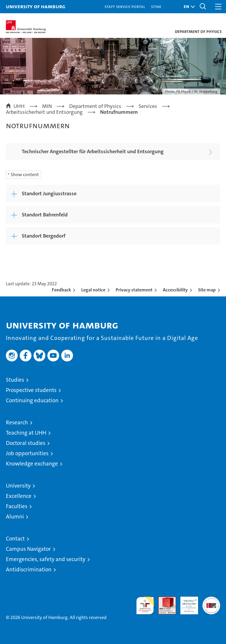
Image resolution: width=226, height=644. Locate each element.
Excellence (19, 496)
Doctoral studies (26, 443)
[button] (188, 7)
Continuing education (32, 400)
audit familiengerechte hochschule (145, 605)
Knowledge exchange (32, 464)
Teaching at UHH (26, 433)
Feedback (61, 290)
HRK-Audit (186, 603)
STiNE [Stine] (156, 6)
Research (17, 422)
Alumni (15, 517)
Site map (207, 290)
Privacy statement (134, 290)
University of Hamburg (36, 6)
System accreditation (211, 603)
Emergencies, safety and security (46, 559)
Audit (164, 600)
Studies (15, 380)
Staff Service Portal (125, 6)
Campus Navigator (28, 549)
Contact (15, 539)
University (18, 486)
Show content (25, 175)
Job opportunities (27, 453)
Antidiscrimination (29, 569)
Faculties (17, 506)
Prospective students (31, 390)
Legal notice (93, 290)
